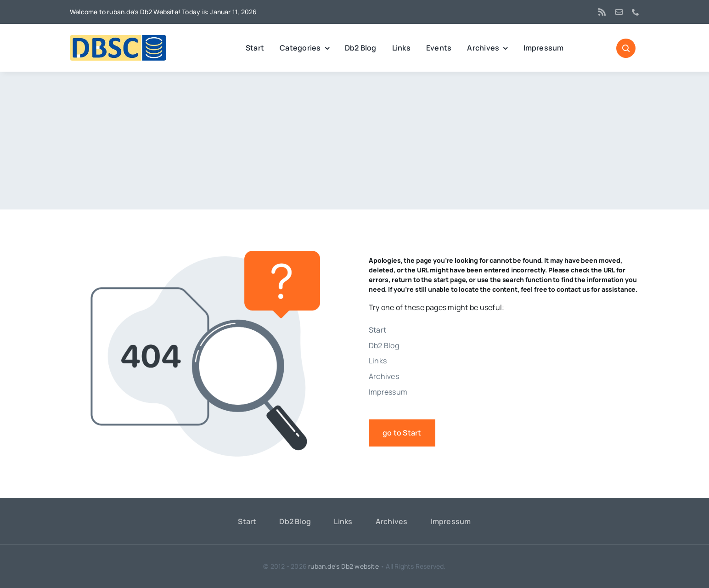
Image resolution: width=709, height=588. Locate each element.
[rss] (602, 12)
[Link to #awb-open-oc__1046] (626, 48)
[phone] (636, 12)
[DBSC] (118, 39)
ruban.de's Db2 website (343, 566)
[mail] (619, 12)
